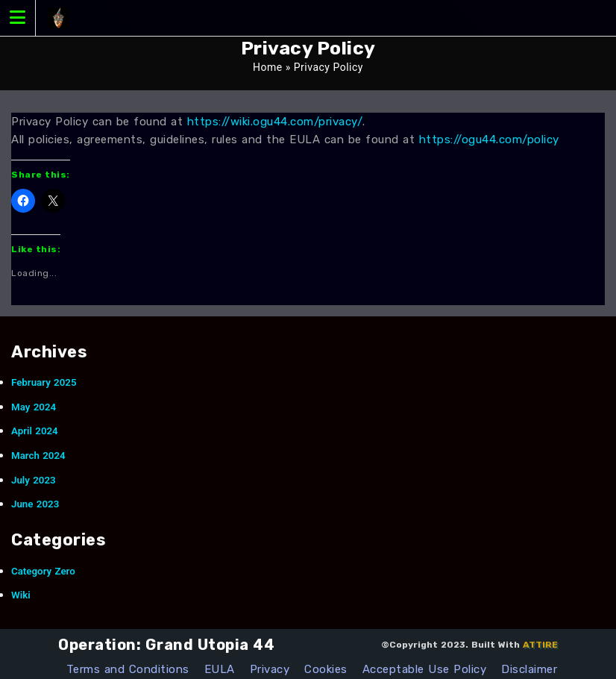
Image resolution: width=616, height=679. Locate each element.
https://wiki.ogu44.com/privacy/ (275, 122)
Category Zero (43, 571)
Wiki (21, 595)
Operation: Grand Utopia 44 (166, 645)
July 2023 (34, 480)
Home (268, 67)
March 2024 (38, 456)
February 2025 (44, 382)
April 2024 (35, 431)
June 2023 (35, 504)
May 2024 (34, 407)
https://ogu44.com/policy (489, 140)
